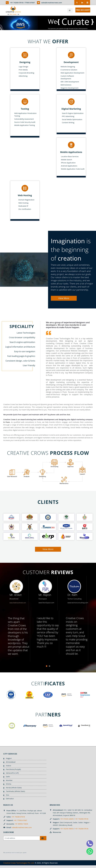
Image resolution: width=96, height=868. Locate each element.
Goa (7, 795)
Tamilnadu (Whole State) (15, 791)
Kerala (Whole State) (14, 788)
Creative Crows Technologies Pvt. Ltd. (19, 863)
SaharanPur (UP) (12, 773)
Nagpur (9, 758)
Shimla (9, 784)
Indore (8, 766)
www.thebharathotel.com (18, 603)
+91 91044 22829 (67, 819)
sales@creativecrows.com (52, 3)
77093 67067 (30, 3)
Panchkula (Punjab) (13, 769)
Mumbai (9, 780)
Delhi (8, 777)
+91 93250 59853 (67, 829)
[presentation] (20, 846)
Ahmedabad (11, 762)
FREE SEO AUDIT (83, 10)
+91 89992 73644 (21, 824)
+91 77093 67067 (20, 820)
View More (64, 298)
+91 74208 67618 (17, 3)
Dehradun (10, 799)
